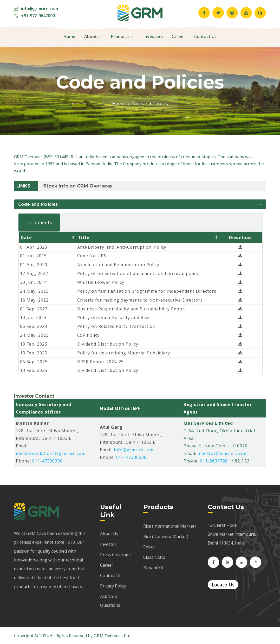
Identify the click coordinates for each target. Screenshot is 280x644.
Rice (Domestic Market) (166, 536)
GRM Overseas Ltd (112, 636)
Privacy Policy (113, 586)
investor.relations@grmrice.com (51, 453)
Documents (39, 222)
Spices (149, 547)
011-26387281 (215, 461)
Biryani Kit (153, 568)
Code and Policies (38, 204)
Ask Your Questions (110, 601)
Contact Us (111, 576)
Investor (108, 544)
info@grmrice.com (40, 9)
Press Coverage (115, 555)
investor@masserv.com (223, 453)
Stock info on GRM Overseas (78, 186)
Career (107, 565)
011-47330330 (47, 461)
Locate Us (223, 585)
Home (118, 104)
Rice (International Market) (170, 526)
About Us (109, 534)
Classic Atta (154, 557)
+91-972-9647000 (38, 16)
